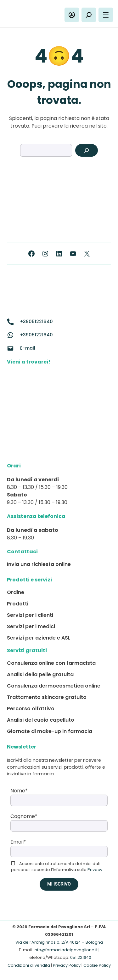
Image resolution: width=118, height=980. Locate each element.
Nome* (19, 791)
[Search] (87, 150)
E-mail (28, 348)
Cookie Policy (97, 965)
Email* (18, 842)
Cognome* (24, 816)
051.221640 (81, 957)
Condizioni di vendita (29, 965)
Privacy (95, 870)
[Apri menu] (106, 15)
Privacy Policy (67, 965)
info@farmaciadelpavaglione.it (66, 950)
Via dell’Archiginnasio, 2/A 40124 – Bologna (59, 942)
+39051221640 (37, 322)
